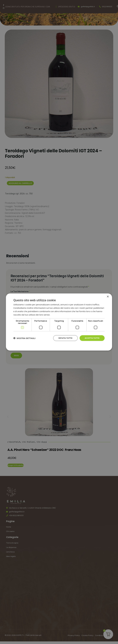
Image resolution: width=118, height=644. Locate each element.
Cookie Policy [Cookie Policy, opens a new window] (59, 345)
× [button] (108, 297)
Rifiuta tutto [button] (64, 338)
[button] (24, 338)
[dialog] (59, 322)
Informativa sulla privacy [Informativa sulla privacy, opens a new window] (62, 315)
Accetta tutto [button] (91, 338)
